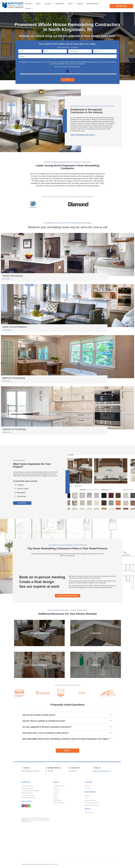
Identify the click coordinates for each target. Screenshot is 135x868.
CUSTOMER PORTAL (92, 4)
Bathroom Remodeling (28, 788)
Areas (39, 4)
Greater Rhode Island (59, 786)
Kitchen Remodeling (27, 786)
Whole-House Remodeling (29, 798)
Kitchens (87, 786)
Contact (29, 9)
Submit (67, 80)
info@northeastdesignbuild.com (102, 771)
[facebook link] (46, 771)
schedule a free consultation (67, 596)
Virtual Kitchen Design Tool (92, 803)
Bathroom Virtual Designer (92, 805)
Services (29, 4)
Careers (80, 4)
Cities (67, 751)
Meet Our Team (89, 812)
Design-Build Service (27, 793)
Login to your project (90, 800)
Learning (87, 796)
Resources (60, 4)
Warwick (55, 795)
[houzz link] (52, 771)
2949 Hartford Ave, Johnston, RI (31, 771)
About (71, 4)
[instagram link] (49, 771)
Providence (56, 791)
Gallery (49, 4)
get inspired (22, 503)
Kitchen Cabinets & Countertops (30, 791)
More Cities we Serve (59, 803)
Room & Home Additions (28, 795)
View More (7, 279)
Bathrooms (88, 788)
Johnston (56, 788)
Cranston (56, 798)
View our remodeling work (83, 135)
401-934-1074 (121, 6)
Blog (86, 798)
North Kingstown (58, 800)
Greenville (56, 793)
